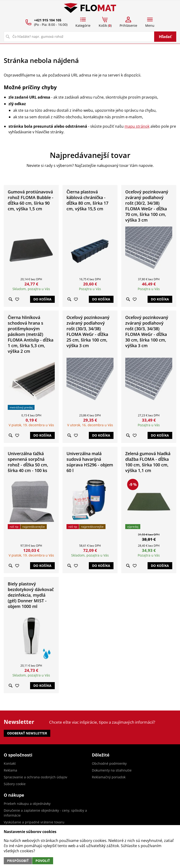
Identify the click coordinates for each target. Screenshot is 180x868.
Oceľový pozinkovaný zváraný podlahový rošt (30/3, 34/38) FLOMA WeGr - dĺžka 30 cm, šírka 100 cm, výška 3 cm (147, 331)
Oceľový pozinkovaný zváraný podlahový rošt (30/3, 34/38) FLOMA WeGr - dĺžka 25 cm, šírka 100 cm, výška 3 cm (88, 331)
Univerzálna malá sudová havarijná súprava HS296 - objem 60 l (90, 462)
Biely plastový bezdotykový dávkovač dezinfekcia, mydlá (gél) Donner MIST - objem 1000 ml (31, 595)
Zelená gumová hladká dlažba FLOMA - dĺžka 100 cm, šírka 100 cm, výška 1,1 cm (148, 462)
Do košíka (42, 299)
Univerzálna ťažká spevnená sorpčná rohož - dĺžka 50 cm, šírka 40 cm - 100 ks (28, 462)
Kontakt (10, 763)
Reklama (10, 770)
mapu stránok (137, 126)
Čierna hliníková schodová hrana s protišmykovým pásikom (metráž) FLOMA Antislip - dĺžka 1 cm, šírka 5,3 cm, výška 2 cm (31, 334)
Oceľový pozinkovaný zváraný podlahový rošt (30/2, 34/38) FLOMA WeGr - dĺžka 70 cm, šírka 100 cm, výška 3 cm (147, 206)
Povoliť (43, 861)
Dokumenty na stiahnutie (112, 770)
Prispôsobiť (18, 861)
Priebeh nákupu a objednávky (27, 804)
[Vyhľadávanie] (79, 37)
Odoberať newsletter (27, 733)
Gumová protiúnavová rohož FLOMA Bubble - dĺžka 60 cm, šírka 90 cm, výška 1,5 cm (31, 200)
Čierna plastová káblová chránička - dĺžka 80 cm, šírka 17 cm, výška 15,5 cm (87, 200)
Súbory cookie (15, 784)
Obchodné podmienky (109, 763)
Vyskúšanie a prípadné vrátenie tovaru (34, 822)
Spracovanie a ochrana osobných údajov (35, 777)
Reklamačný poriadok (109, 777)
